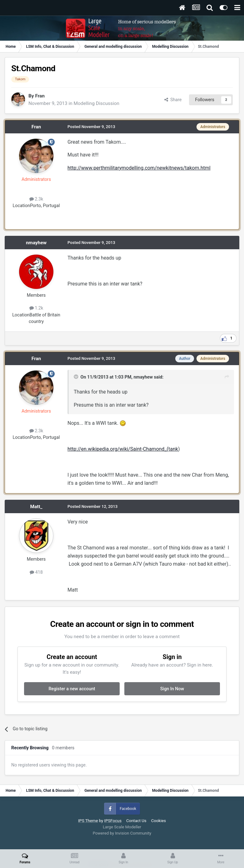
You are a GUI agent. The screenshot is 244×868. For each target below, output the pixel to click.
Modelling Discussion (96, 103)
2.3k (36, 199)
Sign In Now (172, 689)
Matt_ (36, 507)
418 (36, 572)
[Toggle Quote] (77, 377)
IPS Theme (88, 821)
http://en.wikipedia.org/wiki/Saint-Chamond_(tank (123, 449)
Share (173, 100)
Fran (40, 96)
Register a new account (72, 689)
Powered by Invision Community (122, 833)
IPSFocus (113, 821)
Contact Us (136, 821)
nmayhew (36, 243)
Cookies (159, 821)
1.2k (36, 308)
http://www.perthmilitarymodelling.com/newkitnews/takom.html (139, 168)
